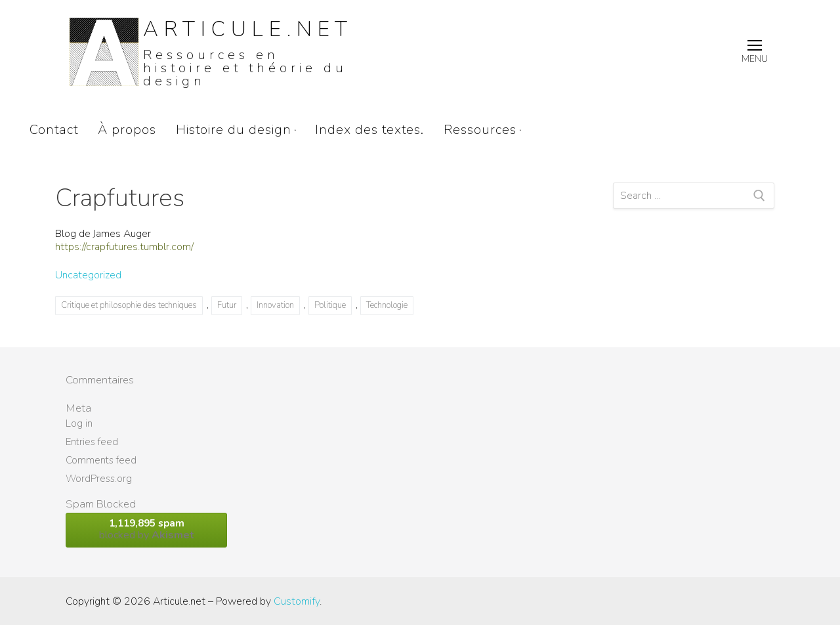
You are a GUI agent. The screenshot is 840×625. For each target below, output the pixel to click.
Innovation (275, 305)
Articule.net (248, 29)
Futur (227, 305)
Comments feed (101, 460)
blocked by (146, 529)
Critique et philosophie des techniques (129, 305)
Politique (330, 305)
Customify (297, 601)
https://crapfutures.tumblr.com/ (124, 247)
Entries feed (92, 442)
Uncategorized (88, 275)
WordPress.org (99, 479)
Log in (79, 423)
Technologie (387, 305)
